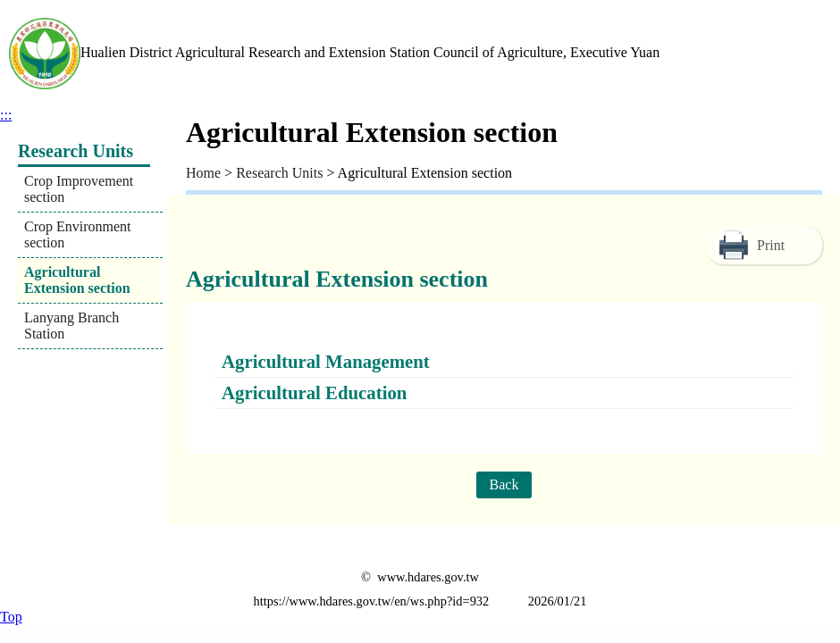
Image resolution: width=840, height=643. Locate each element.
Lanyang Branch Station (71, 326)
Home (203, 173)
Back (504, 484)
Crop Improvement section (79, 189)
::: (6, 115)
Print (771, 245)
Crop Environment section (78, 234)
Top (11, 617)
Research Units (279, 173)
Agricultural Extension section (77, 280)
